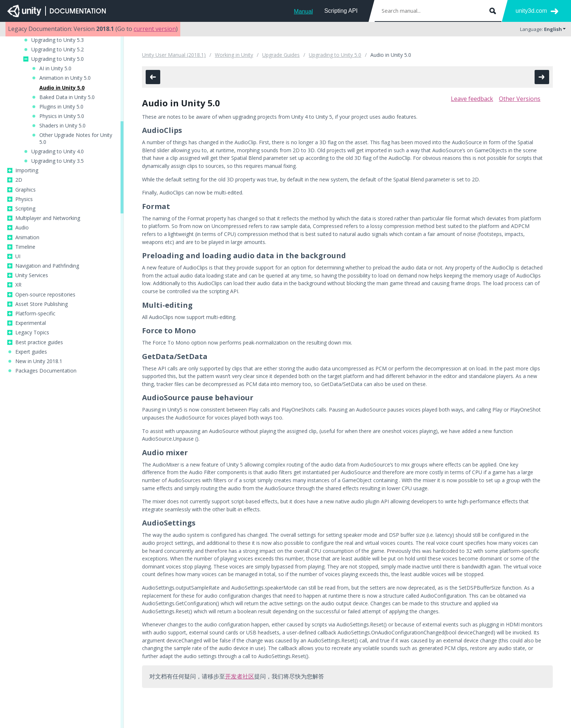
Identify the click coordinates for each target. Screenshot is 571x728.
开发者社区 (240, 676)
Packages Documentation (46, 371)
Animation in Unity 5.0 (65, 78)
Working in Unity (234, 55)
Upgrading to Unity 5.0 (58, 59)
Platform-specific (35, 314)
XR (18, 285)
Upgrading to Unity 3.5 (58, 161)
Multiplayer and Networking (48, 218)
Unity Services (32, 275)
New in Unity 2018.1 (39, 361)
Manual (303, 11)
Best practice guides (39, 342)
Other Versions (520, 99)
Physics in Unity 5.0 (62, 116)
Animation (27, 237)
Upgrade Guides (281, 55)
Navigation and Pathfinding (47, 266)
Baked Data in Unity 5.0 (67, 97)
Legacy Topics (32, 332)
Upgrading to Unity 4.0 (58, 151)
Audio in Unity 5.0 (62, 88)
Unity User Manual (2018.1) (174, 55)
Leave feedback (472, 99)
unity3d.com (531, 11)
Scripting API (341, 11)
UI (18, 256)
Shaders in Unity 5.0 (62, 126)
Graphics (25, 190)
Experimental (31, 323)
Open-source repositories (45, 295)
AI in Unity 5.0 (55, 68)
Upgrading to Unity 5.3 (58, 40)
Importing (27, 170)
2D (19, 180)
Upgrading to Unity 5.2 (58, 50)
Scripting (25, 209)
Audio (22, 228)
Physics (24, 199)
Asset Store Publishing (42, 304)
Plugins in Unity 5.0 (61, 107)
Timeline (25, 247)
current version (155, 29)
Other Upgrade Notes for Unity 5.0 (76, 138)
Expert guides (31, 352)
